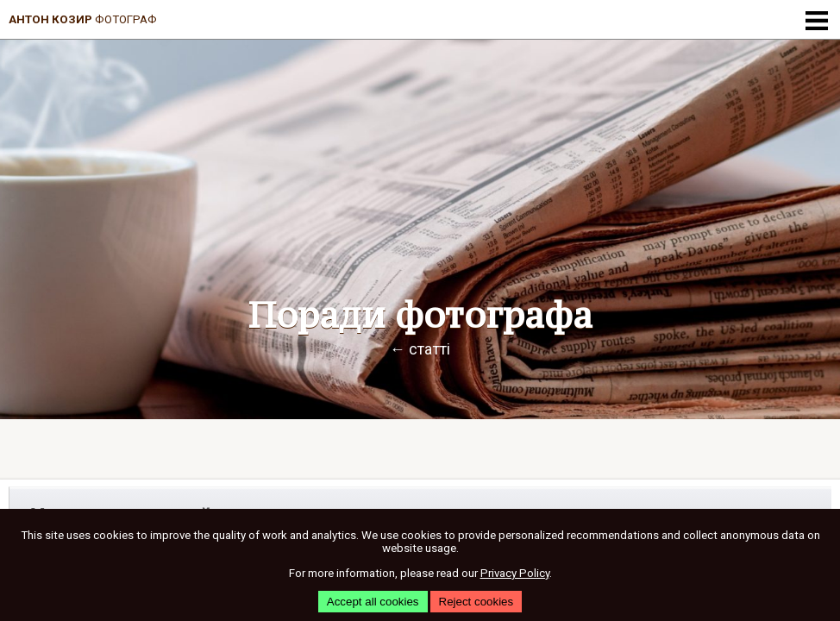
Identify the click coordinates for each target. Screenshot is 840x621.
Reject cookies (476, 602)
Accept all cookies (373, 602)
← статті (420, 349)
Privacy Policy (515, 573)
